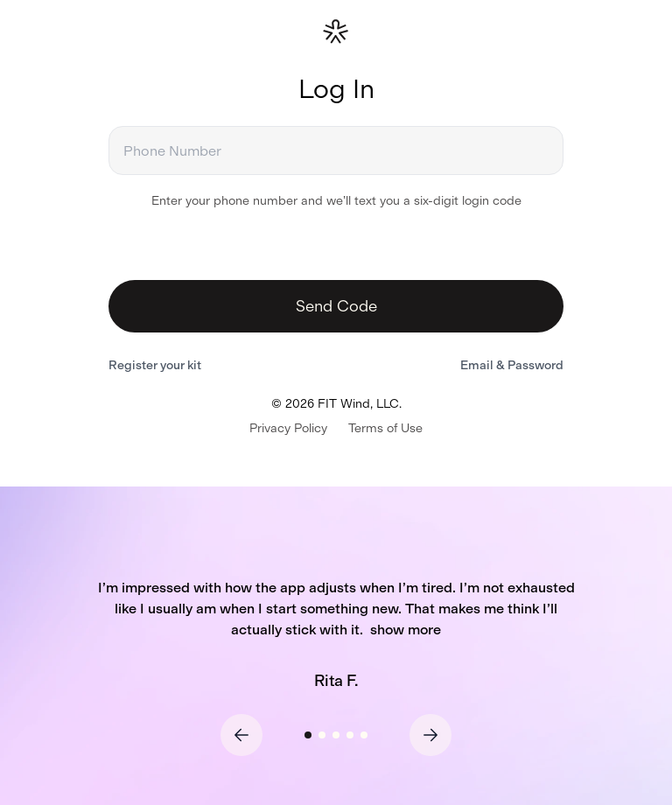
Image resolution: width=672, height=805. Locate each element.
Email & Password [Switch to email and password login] (512, 365)
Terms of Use (385, 428)
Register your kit (155, 365)
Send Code (336, 306)
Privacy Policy (288, 428)
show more (406, 630)
